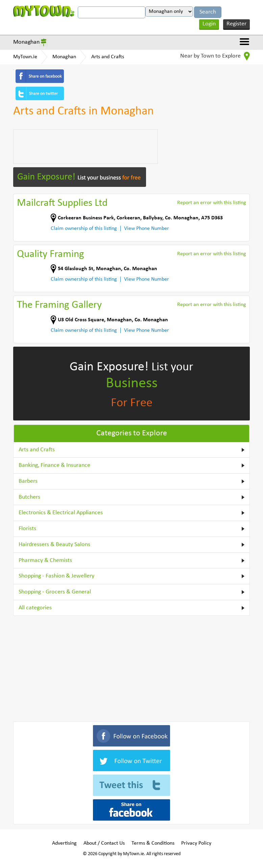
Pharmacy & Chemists (45, 560)
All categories (35, 608)
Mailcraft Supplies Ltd (62, 203)
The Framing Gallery (59, 305)
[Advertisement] (86, 147)
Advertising (64, 843)
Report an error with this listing (212, 203)
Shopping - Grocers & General (55, 592)
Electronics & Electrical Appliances (61, 513)
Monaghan (26, 42)
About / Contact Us (104, 843)
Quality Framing (51, 254)
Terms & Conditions (153, 843)
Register (236, 24)
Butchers (29, 497)
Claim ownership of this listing (84, 229)
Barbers (28, 481)
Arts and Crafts (108, 57)
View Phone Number (147, 229)
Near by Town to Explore (215, 56)
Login (209, 24)
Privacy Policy (196, 843)
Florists (27, 529)
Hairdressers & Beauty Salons (54, 545)
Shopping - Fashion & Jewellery (56, 576)
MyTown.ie (25, 57)
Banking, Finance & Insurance (54, 465)
